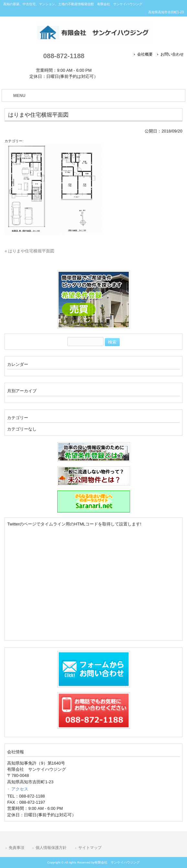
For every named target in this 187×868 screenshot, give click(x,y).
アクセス (20, 789)
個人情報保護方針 (51, 848)
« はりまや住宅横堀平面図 (29, 251)
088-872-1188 (64, 56)
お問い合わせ (172, 54)
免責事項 (16, 848)
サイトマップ (90, 848)
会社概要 (145, 54)
